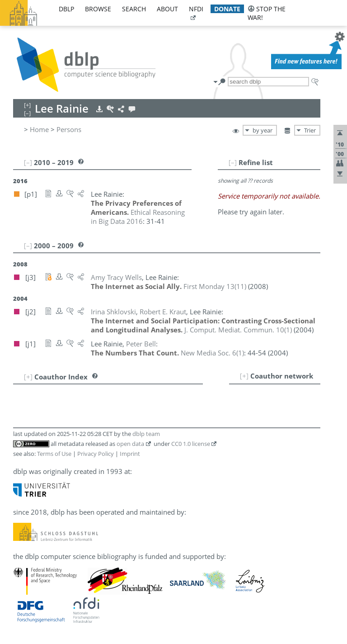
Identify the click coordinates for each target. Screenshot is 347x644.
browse (98, 9)
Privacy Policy (96, 454)
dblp (66, 9)
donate (227, 9)
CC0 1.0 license (191, 444)
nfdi (196, 9)
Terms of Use (54, 454)
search (134, 9)
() (215, 286)
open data (130, 444)
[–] (233, 162)
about (167, 9)
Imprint (130, 454)
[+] (244, 376)
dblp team (146, 434)
